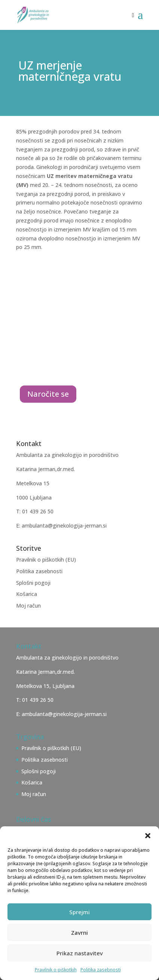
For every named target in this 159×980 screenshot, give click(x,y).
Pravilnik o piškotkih (56, 970)
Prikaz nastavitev (80, 953)
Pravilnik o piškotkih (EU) (46, 560)
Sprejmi (79, 912)
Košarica (27, 594)
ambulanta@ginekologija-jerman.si (64, 714)
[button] (148, 836)
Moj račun (28, 606)
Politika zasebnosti (101, 970)
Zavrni (79, 933)
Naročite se (48, 394)
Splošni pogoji (33, 583)
